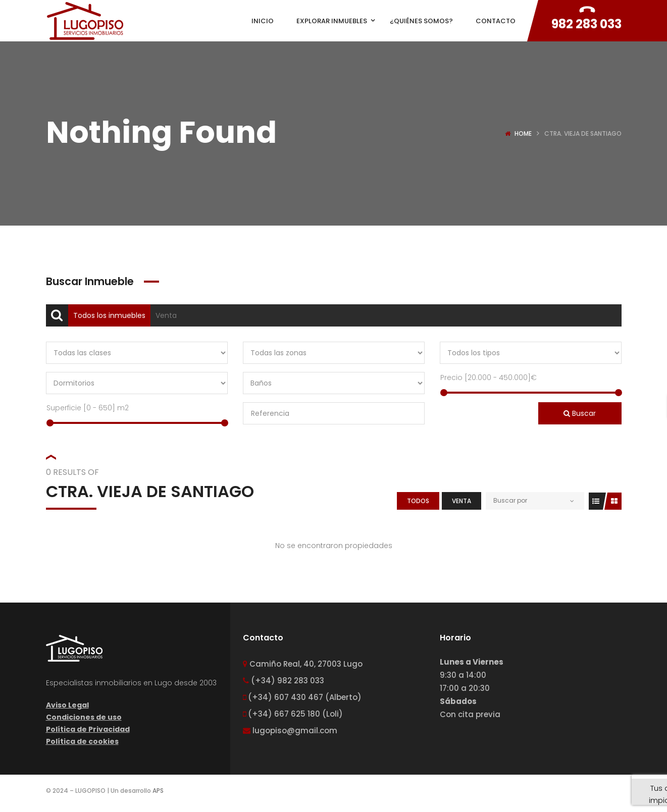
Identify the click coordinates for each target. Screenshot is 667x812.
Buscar (580, 413)
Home (523, 133)
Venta (166, 315)
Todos (418, 501)
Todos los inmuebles (109, 315)
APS (158, 791)
